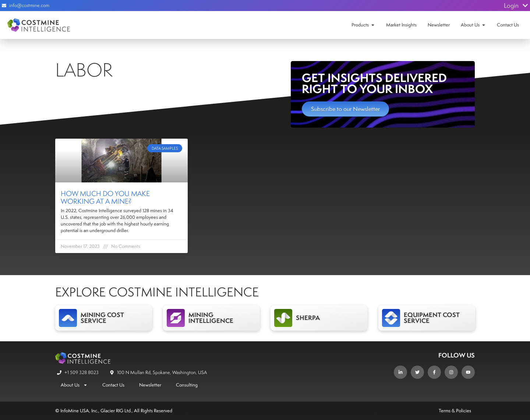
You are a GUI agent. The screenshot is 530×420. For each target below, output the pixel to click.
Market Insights (401, 25)
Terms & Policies (455, 411)
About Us (470, 25)
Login (516, 6)
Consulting (187, 385)
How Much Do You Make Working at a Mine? (105, 197)
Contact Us (508, 25)
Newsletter (439, 25)
